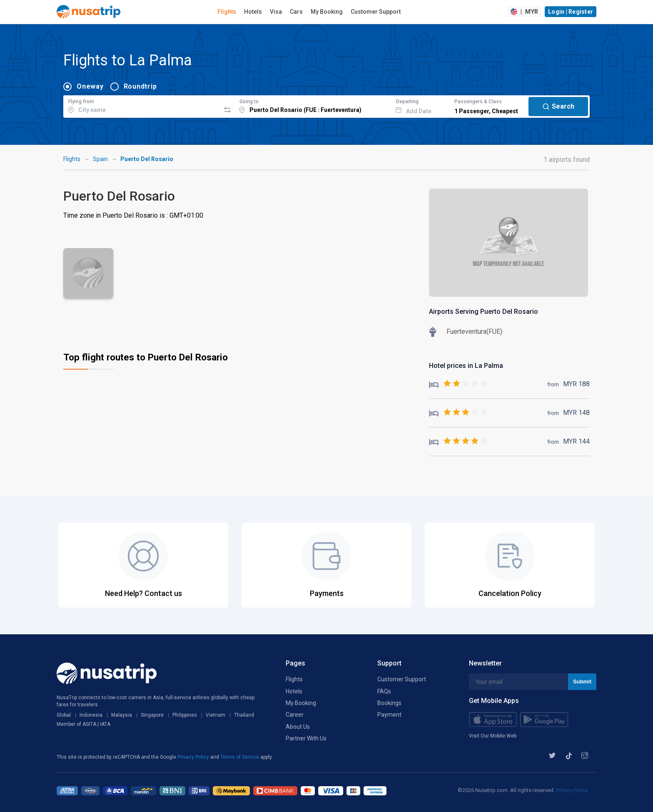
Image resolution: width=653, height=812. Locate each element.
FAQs (384, 691)
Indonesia (91, 715)
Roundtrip (140, 86)
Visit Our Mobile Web (493, 736)
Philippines (185, 715)
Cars (296, 12)
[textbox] (142, 105)
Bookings (389, 703)
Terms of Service (240, 757)
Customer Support (376, 12)
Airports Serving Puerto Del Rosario (484, 312)
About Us (298, 727)
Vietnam (216, 715)
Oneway (90, 86)
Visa (276, 12)
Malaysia (122, 715)
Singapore (152, 715)
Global (64, 715)
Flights (227, 12)
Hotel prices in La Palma (466, 366)
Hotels (253, 12)
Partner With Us (306, 738)
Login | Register (571, 12)
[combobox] (142, 105)
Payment (389, 715)
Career (295, 715)
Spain (100, 159)
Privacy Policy (194, 757)
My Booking (327, 12)
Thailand (244, 715)
